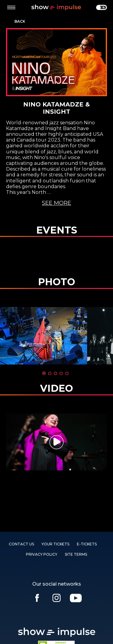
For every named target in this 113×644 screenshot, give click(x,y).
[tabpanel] (56, 442)
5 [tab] (67, 373)
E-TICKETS (87, 544)
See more (56, 203)
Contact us (21, 544)
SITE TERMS (76, 554)
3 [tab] (55, 373)
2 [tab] (50, 373)
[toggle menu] (11, 8)
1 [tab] (44, 373)
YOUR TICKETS (55, 544)
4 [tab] (61, 373)
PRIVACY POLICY (42, 554)
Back (20, 21)
